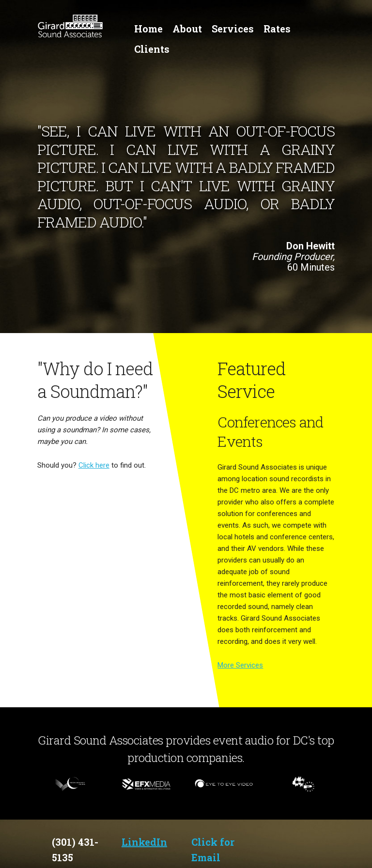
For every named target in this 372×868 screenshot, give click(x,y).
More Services (240, 665)
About (187, 29)
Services (233, 29)
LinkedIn (144, 842)
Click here (94, 465)
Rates (277, 29)
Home (148, 29)
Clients (152, 49)
